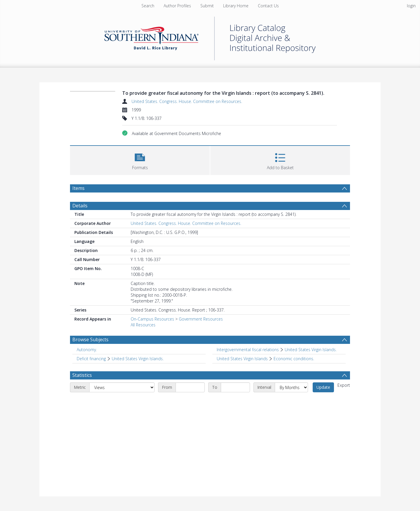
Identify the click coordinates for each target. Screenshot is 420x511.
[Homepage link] (210, 37)
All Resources (143, 325)
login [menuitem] (411, 6)
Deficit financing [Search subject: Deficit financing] (91, 359)
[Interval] (291, 387)
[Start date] (190, 387)
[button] (140, 160)
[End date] (235, 387)
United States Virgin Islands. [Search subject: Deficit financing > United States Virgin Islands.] (138, 359)
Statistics (82, 375)
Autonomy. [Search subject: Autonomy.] (87, 350)
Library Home (236, 6)
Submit (207, 6)
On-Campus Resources (152, 319)
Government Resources (201, 319)
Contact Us (268, 6)
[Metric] (122, 387)
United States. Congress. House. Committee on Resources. (187, 101)
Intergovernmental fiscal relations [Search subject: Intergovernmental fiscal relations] (248, 350)
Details (80, 206)
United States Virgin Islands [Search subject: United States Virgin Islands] (242, 359)
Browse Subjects (90, 339)
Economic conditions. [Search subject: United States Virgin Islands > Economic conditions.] (294, 359)
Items (78, 188)
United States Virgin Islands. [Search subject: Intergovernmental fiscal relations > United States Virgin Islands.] (311, 350)
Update (323, 387)
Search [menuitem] (148, 6)
